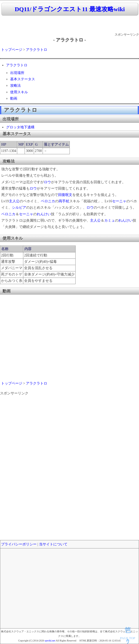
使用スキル (19, 92)
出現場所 (17, 73)
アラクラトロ (37, 50)
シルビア (19, 208)
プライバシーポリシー (19, 544)
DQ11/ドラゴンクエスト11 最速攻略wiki (70, 9)
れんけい (44, 214)
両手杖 (64, 201)
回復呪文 (65, 195)
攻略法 (15, 86)
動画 (14, 98)
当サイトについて (53, 544)
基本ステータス (23, 79)
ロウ (47, 182)
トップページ (12, 50)
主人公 (14, 201)
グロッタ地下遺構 (20, 127)
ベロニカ (48, 201)
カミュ (110, 220)
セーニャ (119, 201)
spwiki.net (50, 641)
